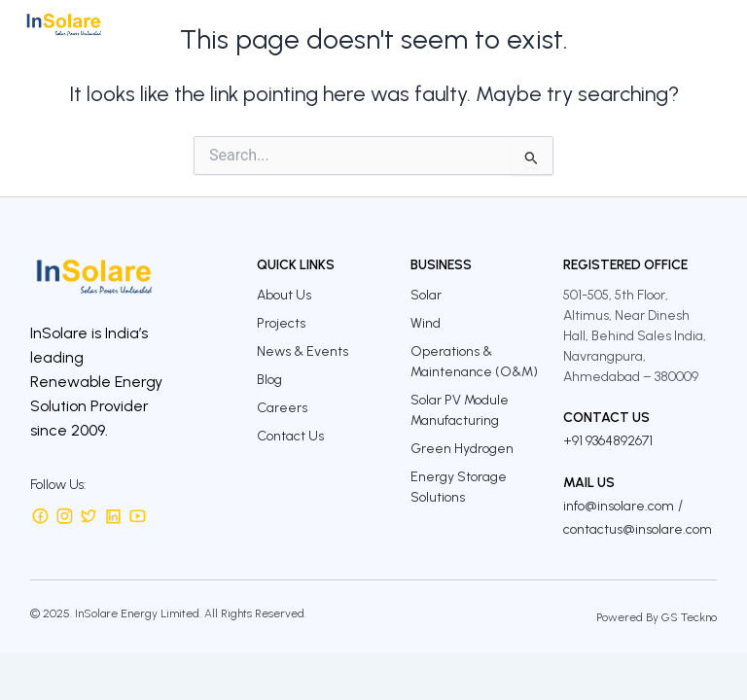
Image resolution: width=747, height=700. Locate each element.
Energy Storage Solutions (459, 487)
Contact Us (290, 436)
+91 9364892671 (608, 441)
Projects (281, 323)
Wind (426, 323)
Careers (282, 408)
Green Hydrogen (462, 449)
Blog (269, 380)
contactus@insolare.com (638, 529)
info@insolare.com (619, 506)
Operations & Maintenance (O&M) (474, 362)
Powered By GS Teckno (657, 617)
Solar (426, 295)
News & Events (302, 351)
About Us (284, 295)
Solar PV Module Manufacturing (460, 410)
